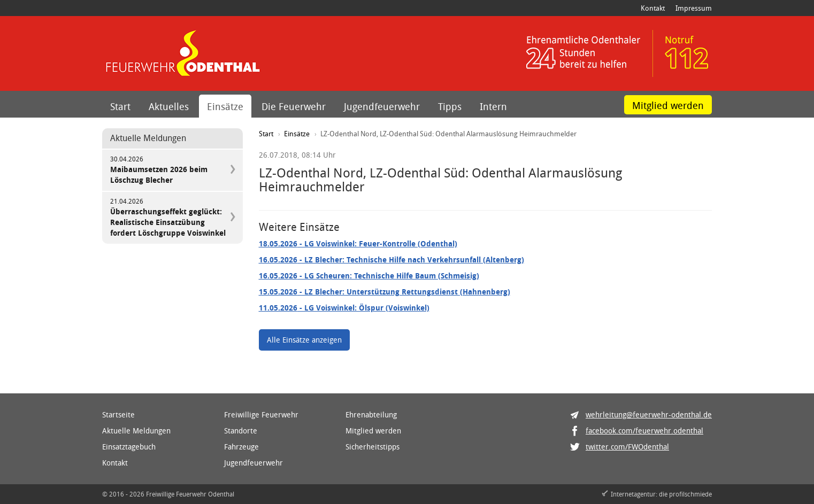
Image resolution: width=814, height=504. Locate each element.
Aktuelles (169, 106)
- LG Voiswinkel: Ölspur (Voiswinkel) (344, 308)
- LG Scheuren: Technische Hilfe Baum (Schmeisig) (369, 276)
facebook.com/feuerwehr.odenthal (644, 431)
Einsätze (225, 106)
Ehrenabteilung (371, 414)
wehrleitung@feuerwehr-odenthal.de (649, 414)
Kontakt (653, 8)
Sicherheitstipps (373, 447)
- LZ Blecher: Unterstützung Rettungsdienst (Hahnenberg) (385, 292)
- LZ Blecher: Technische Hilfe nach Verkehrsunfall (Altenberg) (391, 259)
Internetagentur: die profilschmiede (661, 494)
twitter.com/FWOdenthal (627, 447)
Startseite (118, 414)
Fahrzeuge (241, 447)
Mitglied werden (668, 105)
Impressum (694, 8)
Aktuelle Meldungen (136, 431)
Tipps (450, 106)
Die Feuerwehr (294, 106)
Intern (493, 106)
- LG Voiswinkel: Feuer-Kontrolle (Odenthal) (358, 243)
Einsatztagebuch (129, 447)
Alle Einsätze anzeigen (304, 340)
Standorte (241, 431)
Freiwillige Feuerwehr (261, 414)
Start (120, 106)
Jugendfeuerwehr (382, 106)
